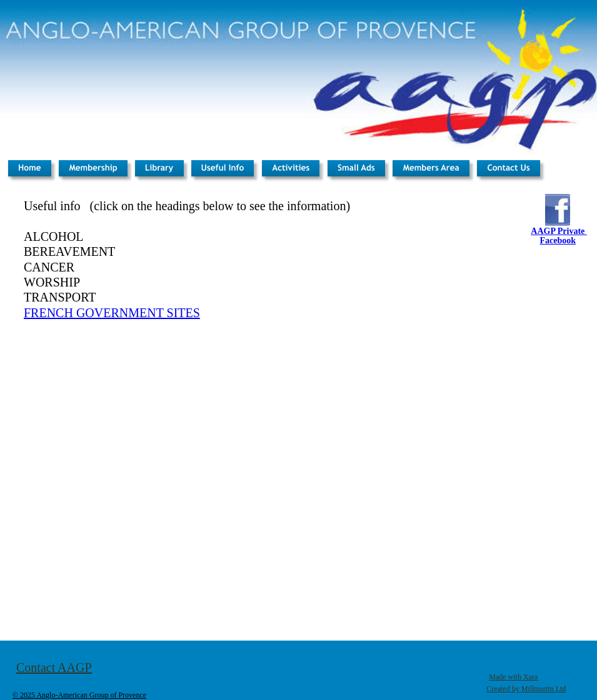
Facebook (558, 241)
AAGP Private (559, 231)
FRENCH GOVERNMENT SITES (112, 313)
